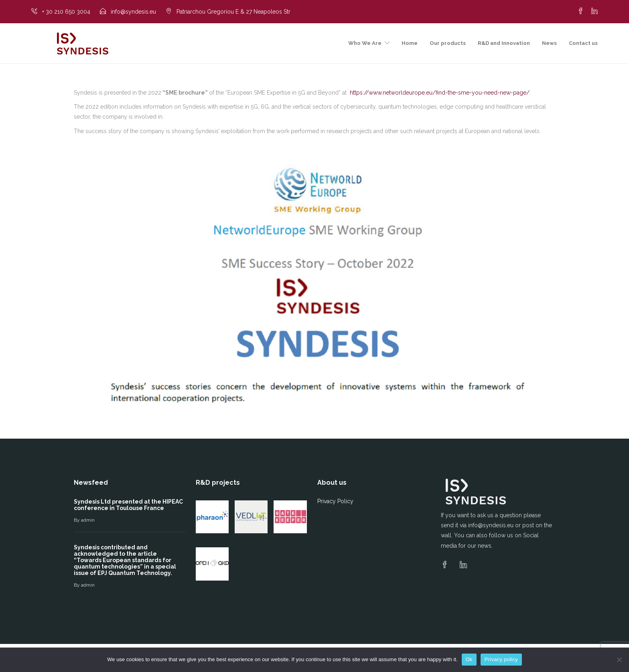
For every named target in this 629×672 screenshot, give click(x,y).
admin (88, 520)
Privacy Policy (335, 501)
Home (410, 43)
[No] (619, 660)
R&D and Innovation (504, 43)
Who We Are (365, 43)
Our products (448, 43)
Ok (469, 659)
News (549, 43)
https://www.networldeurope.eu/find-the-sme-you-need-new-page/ (440, 93)
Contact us (583, 43)
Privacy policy (501, 659)
